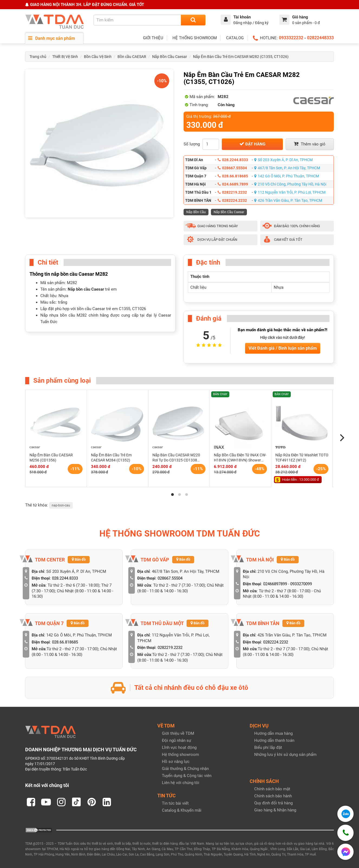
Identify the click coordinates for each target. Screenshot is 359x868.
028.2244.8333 (233, 160)
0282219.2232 (232, 192)
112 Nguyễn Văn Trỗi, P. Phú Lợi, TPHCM (290, 192)
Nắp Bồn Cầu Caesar (170, 57)
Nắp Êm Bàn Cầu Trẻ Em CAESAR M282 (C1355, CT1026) (241, 57)
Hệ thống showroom (180, 755)
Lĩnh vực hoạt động (179, 747)
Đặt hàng (252, 144)
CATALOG (235, 38)
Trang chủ (38, 57)
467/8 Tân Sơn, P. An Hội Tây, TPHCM (287, 168)
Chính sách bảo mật (272, 789)
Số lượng (192, 144)
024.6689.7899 (233, 184)
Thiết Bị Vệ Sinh (65, 57)
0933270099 (301, 584)
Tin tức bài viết (175, 803)
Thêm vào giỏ (310, 144)
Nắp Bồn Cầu (196, 212)
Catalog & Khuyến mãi (182, 810)
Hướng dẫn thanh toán (274, 740)
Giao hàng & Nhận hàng (275, 810)
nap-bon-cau (61, 505)
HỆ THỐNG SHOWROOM (195, 38)
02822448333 (320, 38)
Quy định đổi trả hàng (273, 803)
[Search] (193, 20)
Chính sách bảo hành (273, 796)
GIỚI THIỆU (153, 38)
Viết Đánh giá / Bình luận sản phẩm (283, 348)
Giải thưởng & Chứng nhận (185, 769)
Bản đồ (79, 559)
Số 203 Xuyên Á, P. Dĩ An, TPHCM (283, 160)
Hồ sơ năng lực (176, 762)
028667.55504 (232, 168)
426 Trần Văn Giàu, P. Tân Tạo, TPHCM (288, 200)
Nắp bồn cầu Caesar (86, 289)
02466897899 (275, 584)
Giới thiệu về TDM (178, 733)
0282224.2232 (232, 200)
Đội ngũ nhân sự (177, 740)
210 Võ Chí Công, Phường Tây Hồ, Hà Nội (290, 184)
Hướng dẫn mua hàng (273, 733)
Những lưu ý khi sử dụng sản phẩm (285, 755)
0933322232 (291, 38)
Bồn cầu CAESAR (132, 57)
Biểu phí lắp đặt (268, 747)
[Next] (341, 438)
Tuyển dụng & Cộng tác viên (187, 776)
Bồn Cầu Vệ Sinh (98, 57)
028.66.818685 (233, 176)
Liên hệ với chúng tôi (181, 783)
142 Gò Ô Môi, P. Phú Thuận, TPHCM (287, 176)
